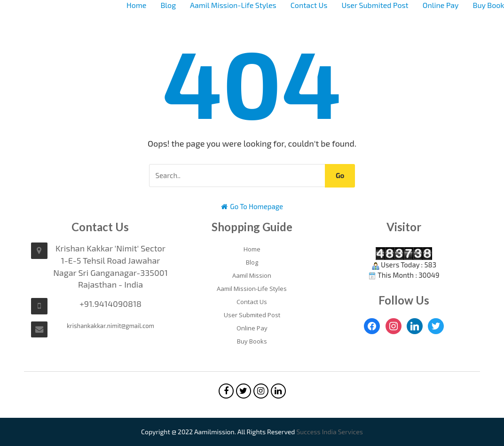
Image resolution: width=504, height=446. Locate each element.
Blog (168, 5)
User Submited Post (375, 5)
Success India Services (330, 432)
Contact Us (309, 5)
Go (340, 175)
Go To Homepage (252, 206)
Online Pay (441, 5)
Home (136, 5)
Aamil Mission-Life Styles (233, 5)
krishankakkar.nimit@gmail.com (110, 326)
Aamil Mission (252, 275)
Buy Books (252, 341)
